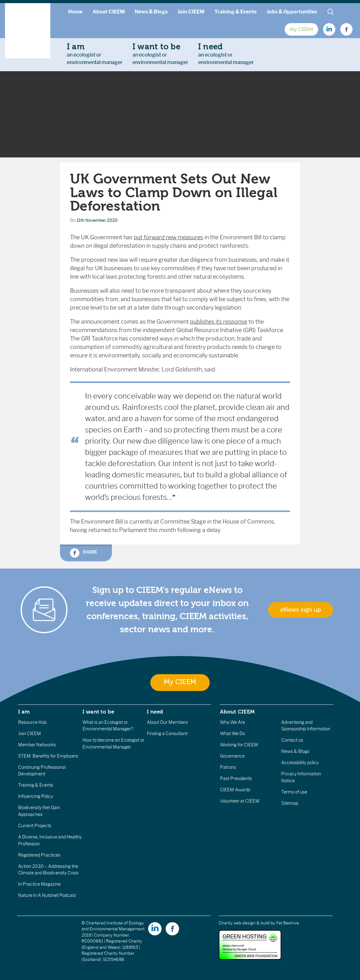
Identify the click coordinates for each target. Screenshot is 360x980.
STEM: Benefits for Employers (48, 756)
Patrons (228, 767)
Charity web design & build (244, 923)
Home (75, 12)
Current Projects (35, 826)
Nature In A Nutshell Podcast (47, 895)
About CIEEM (109, 12)
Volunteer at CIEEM (240, 801)
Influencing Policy (36, 796)
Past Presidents (236, 779)
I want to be (98, 712)
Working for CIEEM (239, 745)
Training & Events (235, 12)
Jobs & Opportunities (292, 12)
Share (83, 553)
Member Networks (37, 745)
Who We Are (232, 722)
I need (155, 712)
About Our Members (167, 722)
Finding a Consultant (167, 734)
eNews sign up (301, 610)
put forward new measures (168, 237)
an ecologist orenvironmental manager (95, 54)
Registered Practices (39, 855)
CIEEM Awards (235, 790)
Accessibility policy (300, 763)
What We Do (232, 734)
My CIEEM (301, 29)
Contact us (292, 740)
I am (24, 712)
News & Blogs (151, 12)
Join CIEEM (191, 12)
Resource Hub (32, 722)
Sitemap (290, 803)
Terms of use (294, 792)
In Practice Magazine (39, 884)
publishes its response (219, 322)
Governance (232, 756)
